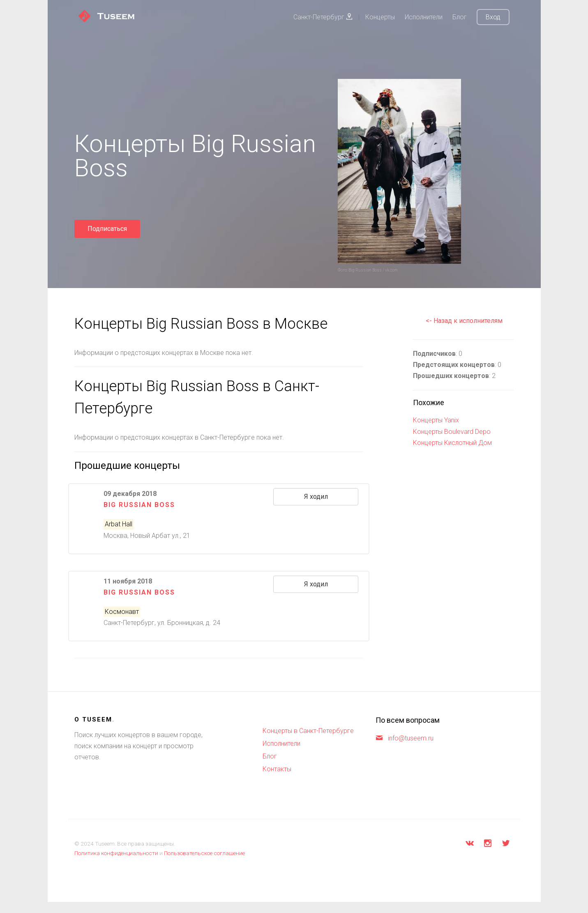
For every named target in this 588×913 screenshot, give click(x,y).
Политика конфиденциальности (116, 853)
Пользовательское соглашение (204, 853)
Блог (460, 17)
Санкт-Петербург (323, 17)
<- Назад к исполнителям (464, 321)
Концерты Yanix (436, 420)
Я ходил (316, 497)
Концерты (380, 17)
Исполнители (424, 17)
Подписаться (107, 229)
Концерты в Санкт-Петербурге (308, 731)
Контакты (277, 769)
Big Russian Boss (139, 505)
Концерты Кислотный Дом (452, 443)
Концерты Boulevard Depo (452, 432)
